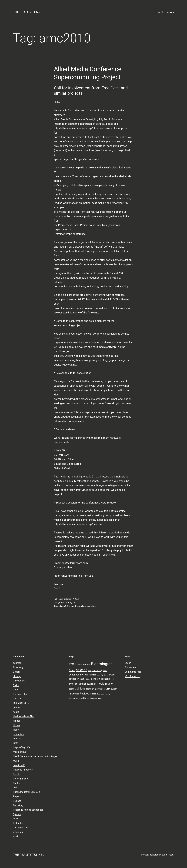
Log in (128, 663)
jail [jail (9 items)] (89, 684)
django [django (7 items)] (106, 675)
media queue (20, 752)
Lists (16, 743)
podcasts (18, 787)
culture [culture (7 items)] (105, 671)
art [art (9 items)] (85, 665)
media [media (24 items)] (101, 684)
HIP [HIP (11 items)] (113, 679)
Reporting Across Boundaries (28, 810)
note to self (19, 765)
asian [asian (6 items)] (89, 665)
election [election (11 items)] (83, 679)
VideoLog (18, 832)
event (73, 606)
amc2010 (66, 606)
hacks (16, 712)
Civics (16, 685)
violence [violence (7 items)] (94, 698)
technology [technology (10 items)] (74, 698)
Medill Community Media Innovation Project (36, 756)
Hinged (17, 721)
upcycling (81, 606)
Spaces (17, 814)
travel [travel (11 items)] (81, 698)
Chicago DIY (19, 681)
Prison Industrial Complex (26, 792)
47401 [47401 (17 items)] (72, 664)
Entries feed (131, 667)
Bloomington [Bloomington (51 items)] (102, 664)
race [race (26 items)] (72, 694)
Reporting (18, 805)
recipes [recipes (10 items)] (93, 694)
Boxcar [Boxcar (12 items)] (72, 670)
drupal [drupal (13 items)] (112, 675)
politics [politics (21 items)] (79, 689)
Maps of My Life (21, 747)
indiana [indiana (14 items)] (84, 684)
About (171, 12)
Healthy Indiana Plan (24, 716)
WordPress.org (132, 676)
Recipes (17, 801)
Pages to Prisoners (23, 770)
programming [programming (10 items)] (98, 689)
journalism (18, 734)
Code (16, 690)
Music (16, 761)
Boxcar (17, 672)
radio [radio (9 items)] (77, 694)
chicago (17, 676)
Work (161, 12)
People (17, 774)
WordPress (168, 855)
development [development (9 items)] (89, 675)
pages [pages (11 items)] (72, 689)
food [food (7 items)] (89, 679)
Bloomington (20, 667)
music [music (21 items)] (109, 684)
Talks (16, 819)
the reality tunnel (29, 12)
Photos (17, 783)
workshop (91, 606)
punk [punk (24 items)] (107, 688)
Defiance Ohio (20, 694)
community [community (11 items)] (97, 670)
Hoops (16, 725)
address (17, 663)
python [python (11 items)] (114, 689)
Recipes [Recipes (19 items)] (84, 694)
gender (17, 707)
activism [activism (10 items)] (80, 665)
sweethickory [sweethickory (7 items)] (106, 694)
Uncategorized (21, 828)
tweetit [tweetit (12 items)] (87, 698)
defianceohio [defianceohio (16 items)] (76, 675)
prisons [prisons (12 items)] (88, 689)
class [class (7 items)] (90, 671)
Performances (20, 779)
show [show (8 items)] (98, 694)
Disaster (17, 698)
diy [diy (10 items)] (102, 675)
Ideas (16, 730)
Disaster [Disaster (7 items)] (97, 675)
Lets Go (17, 739)
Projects (72, 603)
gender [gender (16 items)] (95, 679)
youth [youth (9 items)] (100, 698)
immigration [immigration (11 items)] (74, 684)
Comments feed (133, 672)
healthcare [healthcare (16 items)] (105, 679)
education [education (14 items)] (74, 679)
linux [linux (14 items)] (94, 684)
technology (19, 823)
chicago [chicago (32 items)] (82, 670)
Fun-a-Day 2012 (21, 703)
